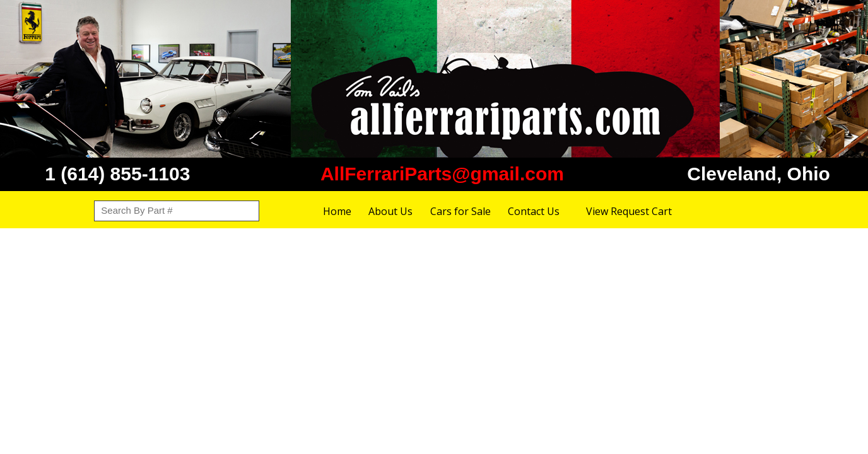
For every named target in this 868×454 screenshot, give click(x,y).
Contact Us (534, 211)
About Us (390, 211)
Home (337, 211)
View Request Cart (629, 211)
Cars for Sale (460, 211)
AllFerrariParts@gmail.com (442, 174)
